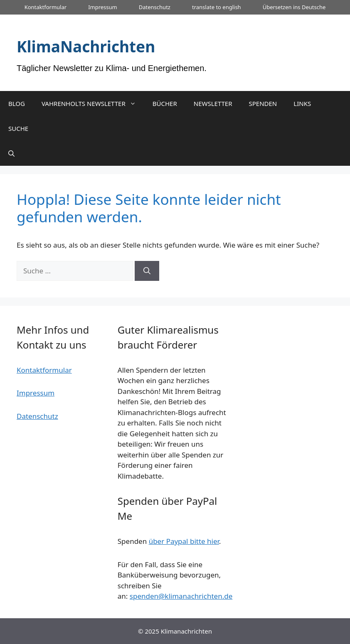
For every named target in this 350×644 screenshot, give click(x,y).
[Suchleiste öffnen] (11, 153)
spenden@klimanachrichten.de (181, 596)
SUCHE (18, 128)
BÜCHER (165, 103)
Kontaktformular (46, 7)
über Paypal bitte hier (184, 541)
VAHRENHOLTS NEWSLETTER (93, 103)
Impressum (103, 7)
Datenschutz (155, 7)
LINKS (302, 103)
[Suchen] (147, 271)
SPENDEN (263, 103)
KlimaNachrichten (86, 46)
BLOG (17, 103)
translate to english (217, 7)
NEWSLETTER (213, 103)
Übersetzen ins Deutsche (294, 7)
